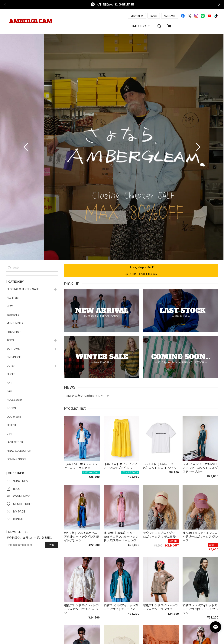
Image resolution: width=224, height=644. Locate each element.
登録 (52, 322)
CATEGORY (141, 26)
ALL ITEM (13, 75)
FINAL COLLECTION (19, 228)
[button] (26, 36)
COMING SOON (16, 237)
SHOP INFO (137, 16)
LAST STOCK (15, 220)
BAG (9, 169)
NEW (10, 84)
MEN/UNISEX (15, 101)
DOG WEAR (14, 194)
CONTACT (170, 16)
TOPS (10, 118)
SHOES (11, 152)
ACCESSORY (15, 177)
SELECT (11, 203)
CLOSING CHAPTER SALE (23, 67)
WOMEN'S (13, 92)
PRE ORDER (14, 109)
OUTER (11, 143)
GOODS (11, 186)
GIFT (10, 211)
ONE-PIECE (14, 135)
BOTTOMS (13, 126)
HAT (9, 160)
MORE (141, 617)
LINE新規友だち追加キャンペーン (88, 174)
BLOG (154, 16)
